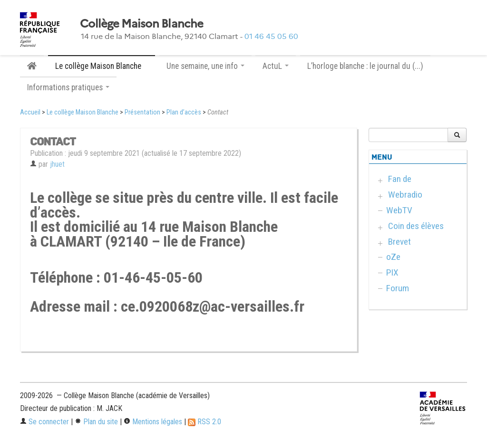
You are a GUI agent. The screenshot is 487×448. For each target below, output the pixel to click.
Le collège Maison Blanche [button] (102, 66)
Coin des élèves (416, 226)
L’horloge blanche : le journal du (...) (365, 66)
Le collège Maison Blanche (83, 112)
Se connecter (44, 422)
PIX (392, 272)
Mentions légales (153, 422)
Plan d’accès (184, 112)
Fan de (400, 179)
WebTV (399, 210)
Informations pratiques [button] (68, 87)
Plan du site (96, 422)
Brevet (399, 242)
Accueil (30, 112)
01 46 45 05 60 (271, 36)
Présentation (142, 112)
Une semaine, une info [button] (205, 66)
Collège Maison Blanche (141, 24)
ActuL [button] (276, 66)
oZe (393, 257)
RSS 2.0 (205, 422)
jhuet (57, 164)
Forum (398, 288)
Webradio (405, 195)
